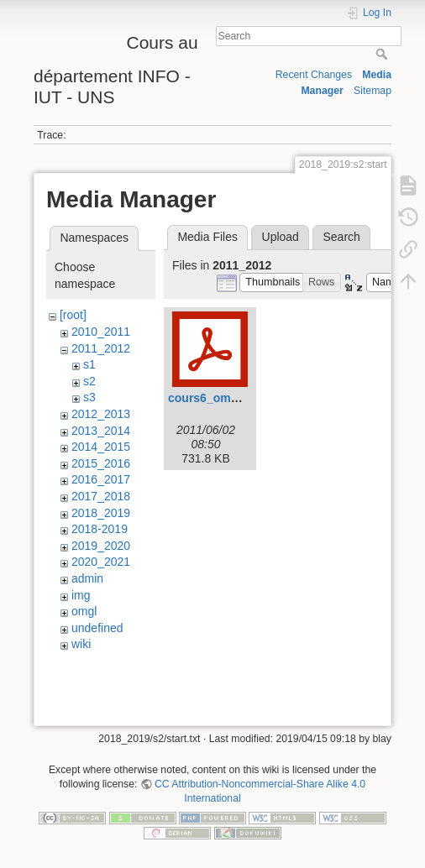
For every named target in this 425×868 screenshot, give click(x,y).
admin (87, 578)
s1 (89, 364)
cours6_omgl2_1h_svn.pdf (242, 398)
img (81, 595)
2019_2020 (101, 546)
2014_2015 (101, 447)
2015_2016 (101, 463)
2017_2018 (101, 496)
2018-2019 (100, 529)
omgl (84, 611)
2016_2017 (101, 479)
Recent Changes (314, 75)
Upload (281, 237)
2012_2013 (101, 414)
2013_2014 (101, 431)
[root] (73, 315)
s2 (89, 381)
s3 (89, 397)
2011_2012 (101, 348)
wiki (81, 644)
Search (383, 54)
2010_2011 (101, 332)
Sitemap (373, 91)
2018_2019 (101, 513)
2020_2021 (101, 562)
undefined (97, 628)
